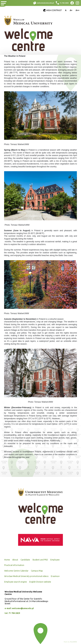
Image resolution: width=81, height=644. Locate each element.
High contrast (54, 10)
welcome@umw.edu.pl (45, 3)
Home (7, 560)
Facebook (72, 3)
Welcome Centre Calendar (16, 571)
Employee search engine (16, 582)
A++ (77, 10)
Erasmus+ (55, 576)
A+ (71, 10)
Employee (55, 560)
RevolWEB (73, 642)
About (15, 560)
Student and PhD (40, 560)
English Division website (40, 582)
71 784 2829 (64, 3)
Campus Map (37, 571)
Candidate (25, 560)
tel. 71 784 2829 (12, 613)
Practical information (14, 565)
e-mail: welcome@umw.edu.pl (19, 608)
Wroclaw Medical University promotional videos (26, 576)
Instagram (77, 3)
